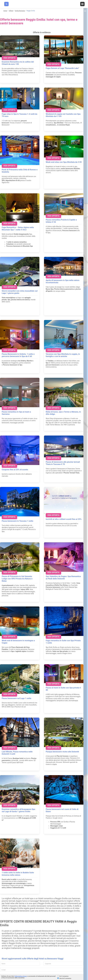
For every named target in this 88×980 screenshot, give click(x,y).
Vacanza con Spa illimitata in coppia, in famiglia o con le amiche (63, 355)
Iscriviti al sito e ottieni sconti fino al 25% (64, 519)
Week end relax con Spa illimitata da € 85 (64, 162)
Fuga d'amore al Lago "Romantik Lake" (62, 68)
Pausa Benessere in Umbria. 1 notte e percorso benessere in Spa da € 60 (18, 355)
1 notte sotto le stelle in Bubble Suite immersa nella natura (18, 874)
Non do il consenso (65, 978)
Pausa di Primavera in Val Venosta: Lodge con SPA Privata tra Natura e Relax (17, 579)
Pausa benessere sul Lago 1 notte (16, 698)
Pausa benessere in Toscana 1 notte (17, 521)
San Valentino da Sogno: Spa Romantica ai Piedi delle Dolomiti (63, 577)
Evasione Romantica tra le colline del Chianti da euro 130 (18, 63)
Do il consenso (64, 976)
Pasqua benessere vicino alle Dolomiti (62, 752)
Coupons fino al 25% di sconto (15, 470)
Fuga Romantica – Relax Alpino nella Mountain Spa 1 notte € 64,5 (18, 228)
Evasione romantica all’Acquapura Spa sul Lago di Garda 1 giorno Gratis (18, 810)
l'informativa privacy (21, 976)
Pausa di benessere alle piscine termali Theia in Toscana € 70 (63, 463)
